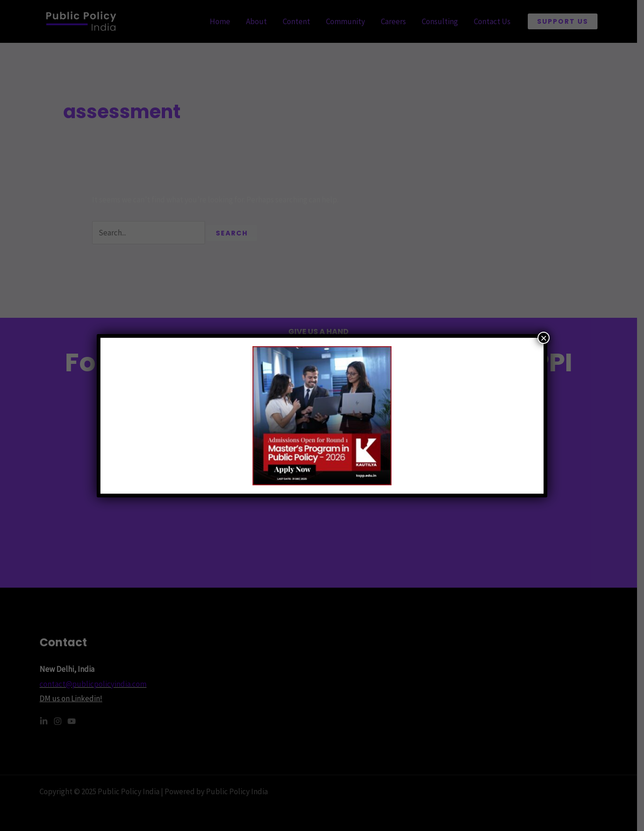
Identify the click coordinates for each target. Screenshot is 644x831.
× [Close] (544, 338)
